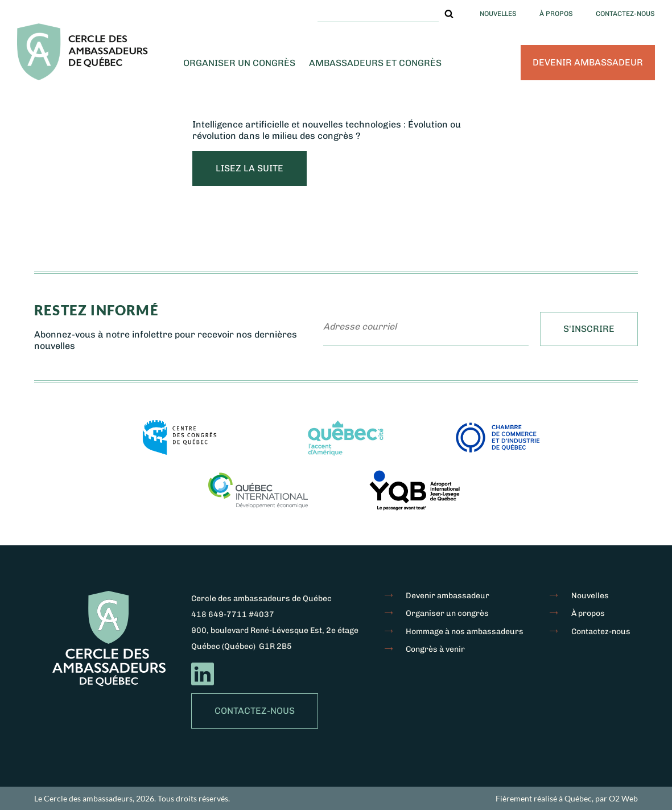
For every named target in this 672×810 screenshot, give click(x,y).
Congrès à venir (435, 649)
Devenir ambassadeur (588, 62)
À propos (556, 14)
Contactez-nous (625, 14)
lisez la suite (250, 168)
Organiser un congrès (239, 63)
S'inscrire (589, 329)
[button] (449, 14)
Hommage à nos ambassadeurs (465, 632)
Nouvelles (498, 14)
